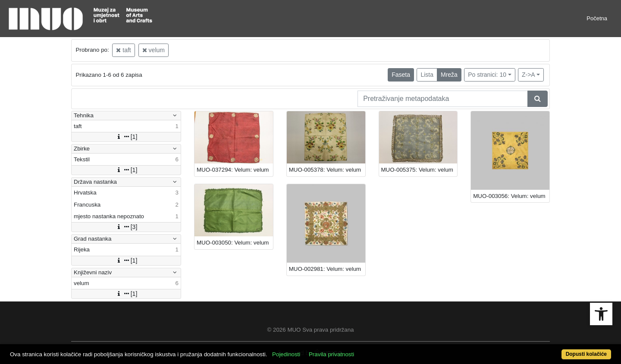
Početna (597, 18)
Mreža (449, 75)
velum (154, 50)
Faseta (401, 75)
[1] (126, 137)
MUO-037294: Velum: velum (233, 170)
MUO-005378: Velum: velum (325, 170)
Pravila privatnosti (331, 354)
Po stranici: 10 (487, 75)
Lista (427, 75)
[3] (126, 227)
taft (123, 50)
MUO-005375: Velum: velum (417, 170)
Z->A (528, 75)
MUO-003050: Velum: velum (233, 243)
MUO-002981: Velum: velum (325, 269)
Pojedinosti (286, 354)
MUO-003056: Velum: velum (509, 196)
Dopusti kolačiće (586, 354)
